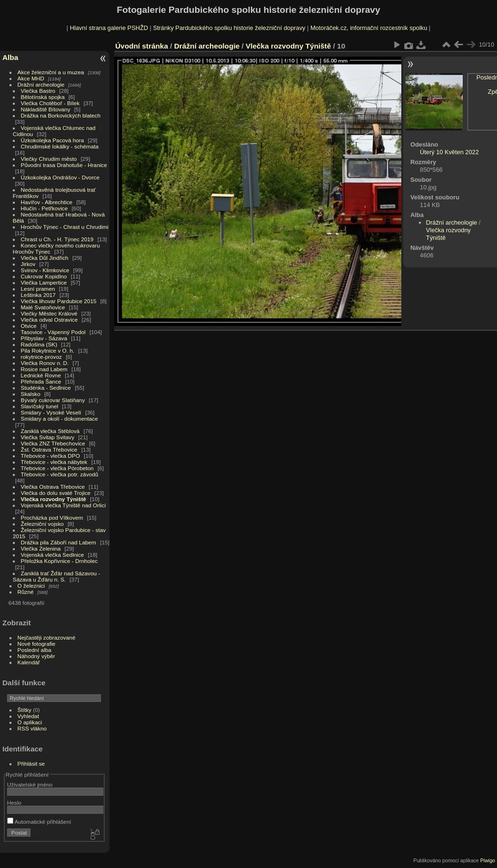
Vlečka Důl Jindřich (45, 258)
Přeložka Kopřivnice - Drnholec (60, 561)
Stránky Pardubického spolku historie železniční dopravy (229, 28)
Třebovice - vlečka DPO (50, 456)
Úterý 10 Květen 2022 (449, 152)
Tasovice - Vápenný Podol (53, 332)
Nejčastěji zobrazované (47, 637)
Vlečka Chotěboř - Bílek (50, 103)
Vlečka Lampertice (44, 282)
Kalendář (29, 662)
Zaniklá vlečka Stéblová (50, 431)
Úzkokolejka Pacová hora (53, 140)
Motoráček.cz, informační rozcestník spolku (369, 28)
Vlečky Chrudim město (49, 159)
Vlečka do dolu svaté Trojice (56, 493)
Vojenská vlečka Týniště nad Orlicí (64, 505)
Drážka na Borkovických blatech (61, 115)
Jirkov (28, 264)
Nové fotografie (37, 644)
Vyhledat (28, 716)
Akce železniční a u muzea (51, 72)
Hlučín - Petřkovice (45, 208)
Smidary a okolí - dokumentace (60, 419)
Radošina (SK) (39, 344)
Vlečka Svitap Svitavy (48, 437)
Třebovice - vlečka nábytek (54, 462)
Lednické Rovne (41, 375)
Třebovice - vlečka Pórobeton (57, 468)
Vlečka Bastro (38, 91)
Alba (10, 57)
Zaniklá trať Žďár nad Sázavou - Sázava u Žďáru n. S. (56, 576)
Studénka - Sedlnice (46, 388)
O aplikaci (30, 722)
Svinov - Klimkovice (45, 270)
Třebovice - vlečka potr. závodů (60, 474)
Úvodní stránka (142, 46)
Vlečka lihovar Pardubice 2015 (59, 301)
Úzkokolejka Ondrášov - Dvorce (60, 177)
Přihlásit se (31, 764)
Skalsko (31, 394)
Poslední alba (35, 650)
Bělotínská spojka (43, 97)
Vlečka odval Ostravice (50, 320)
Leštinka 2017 (38, 295)
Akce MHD (31, 78)
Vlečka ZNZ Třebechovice (53, 443)
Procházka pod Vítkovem (52, 518)
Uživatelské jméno (30, 784)
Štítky (25, 710)
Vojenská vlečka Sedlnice (53, 555)
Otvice (29, 326)
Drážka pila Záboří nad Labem (59, 542)
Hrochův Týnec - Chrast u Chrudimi (65, 227)
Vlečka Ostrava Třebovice (53, 487)
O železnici (31, 586)
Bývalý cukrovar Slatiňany (53, 400)
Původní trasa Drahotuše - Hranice (64, 165)
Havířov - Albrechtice (47, 202)
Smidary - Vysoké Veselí (51, 412)
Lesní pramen (38, 289)
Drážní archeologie (41, 84)
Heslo (14, 803)
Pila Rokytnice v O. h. (48, 350)
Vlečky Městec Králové (49, 313)
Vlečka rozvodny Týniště (54, 499)
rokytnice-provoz (41, 357)
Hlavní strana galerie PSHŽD (109, 28)
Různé (26, 592)
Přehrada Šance (41, 381)
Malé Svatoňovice (43, 307)
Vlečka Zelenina (41, 548)
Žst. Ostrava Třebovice (49, 449)
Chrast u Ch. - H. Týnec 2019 (57, 239)
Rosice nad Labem (44, 369)
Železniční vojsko (43, 524)
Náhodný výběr (36, 656)
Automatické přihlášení (39, 822)
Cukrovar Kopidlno (44, 276)
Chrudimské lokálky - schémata (60, 146)
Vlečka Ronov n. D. (45, 363)
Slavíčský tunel (40, 406)
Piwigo (488, 860)
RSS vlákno (32, 728)
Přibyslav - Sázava (44, 338)
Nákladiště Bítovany (46, 109)
